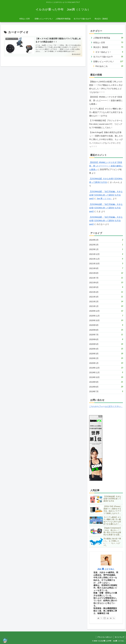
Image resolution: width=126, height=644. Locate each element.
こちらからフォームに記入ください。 (106, 406)
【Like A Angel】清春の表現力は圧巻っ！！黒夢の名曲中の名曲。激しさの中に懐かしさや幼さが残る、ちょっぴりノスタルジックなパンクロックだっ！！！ (106, 139)
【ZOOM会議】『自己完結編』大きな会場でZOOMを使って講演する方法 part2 (106, 195)
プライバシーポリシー (105, 637)
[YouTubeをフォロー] (108, 618)
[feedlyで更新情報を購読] (111, 618)
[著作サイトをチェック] (98, 618)
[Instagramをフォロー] (105, 618)
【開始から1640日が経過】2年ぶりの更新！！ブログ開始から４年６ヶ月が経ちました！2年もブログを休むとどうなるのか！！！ (106, 87)
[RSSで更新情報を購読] (114, 618)
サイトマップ (119, 637)
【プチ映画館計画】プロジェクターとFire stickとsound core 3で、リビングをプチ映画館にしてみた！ (106, 124)
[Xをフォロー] (101, 618)
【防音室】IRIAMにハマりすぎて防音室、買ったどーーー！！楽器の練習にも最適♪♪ (106, 100)
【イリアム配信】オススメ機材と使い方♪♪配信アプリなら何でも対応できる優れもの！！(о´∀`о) (106, 112)
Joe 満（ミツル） (104, 199)
